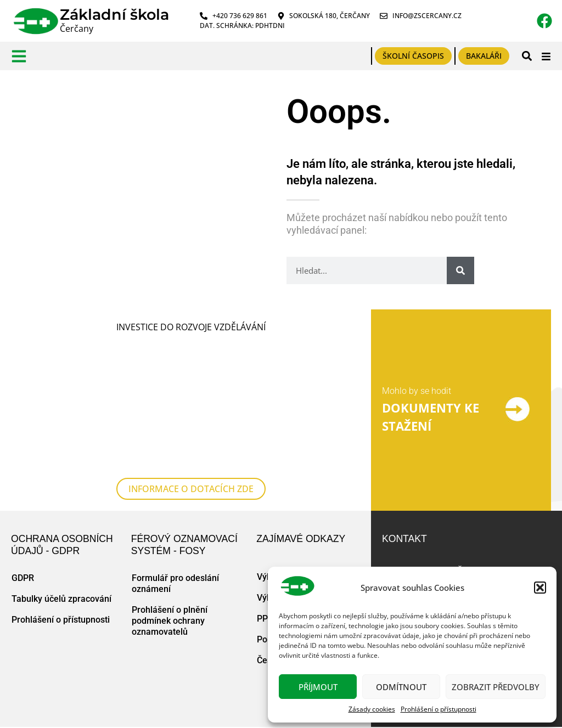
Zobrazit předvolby (496, 687)
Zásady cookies (372, 709)
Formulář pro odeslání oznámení (175, 583)
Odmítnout (401, 687)
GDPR (23, 578)
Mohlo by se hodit (417, 391)
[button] (540, 588)
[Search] (460, 270)
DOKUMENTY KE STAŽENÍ (431, 417)
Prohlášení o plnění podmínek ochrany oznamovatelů (170, 621)
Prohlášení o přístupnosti (439, 709)
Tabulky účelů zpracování (61, 599)
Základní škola (114, 15)
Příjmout (318, 687)
